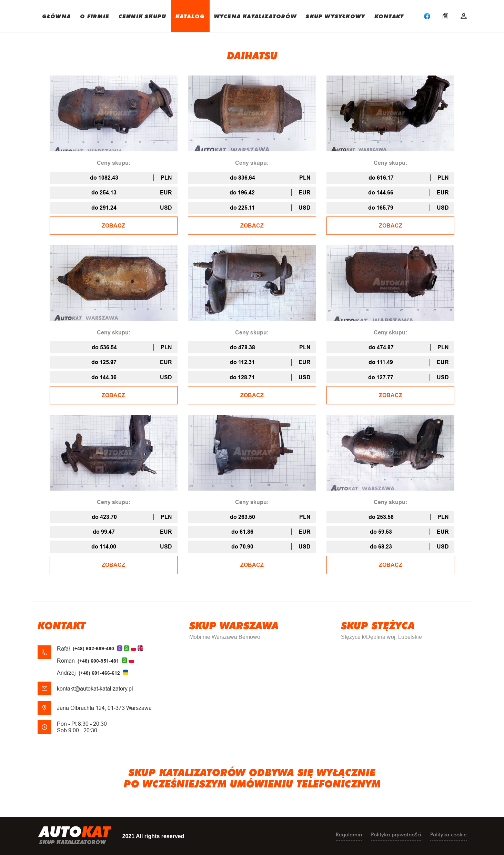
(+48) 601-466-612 (99, 673)
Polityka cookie (448, 834)
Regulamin (349, 834)
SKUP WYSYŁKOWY (335, 16)
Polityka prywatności (396, 834)
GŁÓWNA (56, 16)
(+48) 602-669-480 (93, 648)
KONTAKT (389, 16)
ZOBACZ (113, 226)
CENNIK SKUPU (142, 16)
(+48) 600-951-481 (98, 661)
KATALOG (190, 16)
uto (75, 836)
